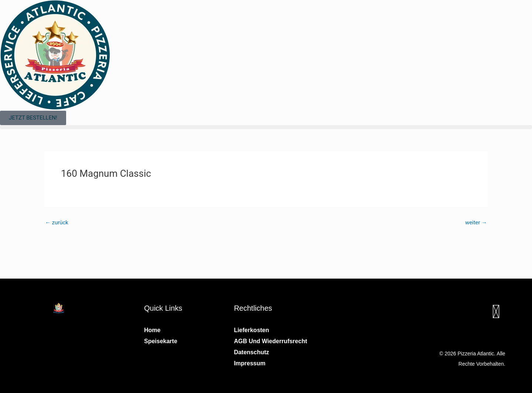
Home (152, 330)
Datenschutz (251, 352)
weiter (476, 223)
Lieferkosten (251, 330)
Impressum (250, 363)
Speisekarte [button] (161, 341)
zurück (57, 223)
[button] (266, 127)
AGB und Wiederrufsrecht (270, 341)
